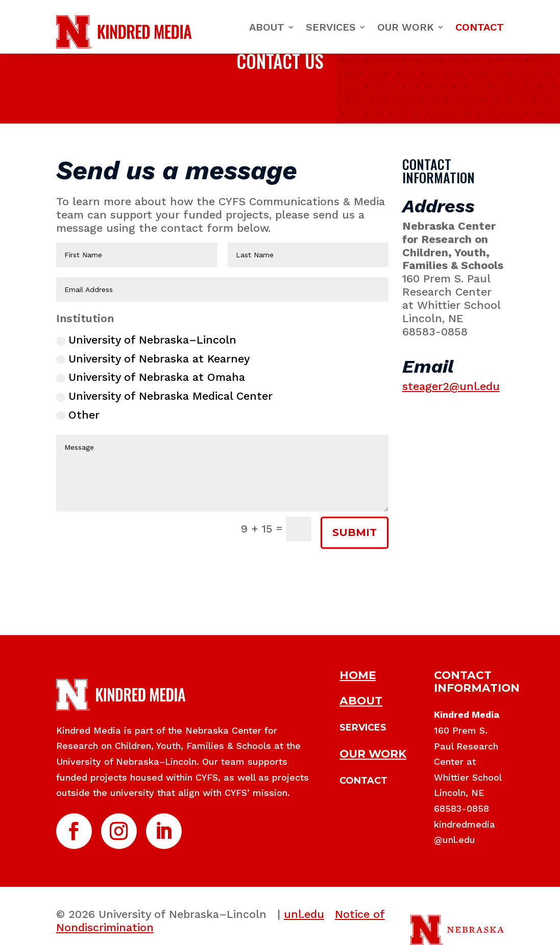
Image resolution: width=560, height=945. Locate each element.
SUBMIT (355, 532)
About (267, 27)
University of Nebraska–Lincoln (146, 340)
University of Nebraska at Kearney (153, 359)
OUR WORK (373, 754)
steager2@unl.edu (451, 386)
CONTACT (363, 781)
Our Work (406, 27)
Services (331, 27)
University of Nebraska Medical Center (164, 396)
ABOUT (361, 700)
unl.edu (304, 914)
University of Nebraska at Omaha (151, 377)
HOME (358, 675)
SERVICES (363, 728)
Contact (480, 27)
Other (78, 415)
